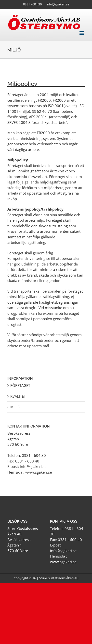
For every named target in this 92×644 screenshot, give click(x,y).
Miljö (15, 407)
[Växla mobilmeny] (82, 33)
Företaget (20, 385)
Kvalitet (18, 396)
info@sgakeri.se (58, 4)
